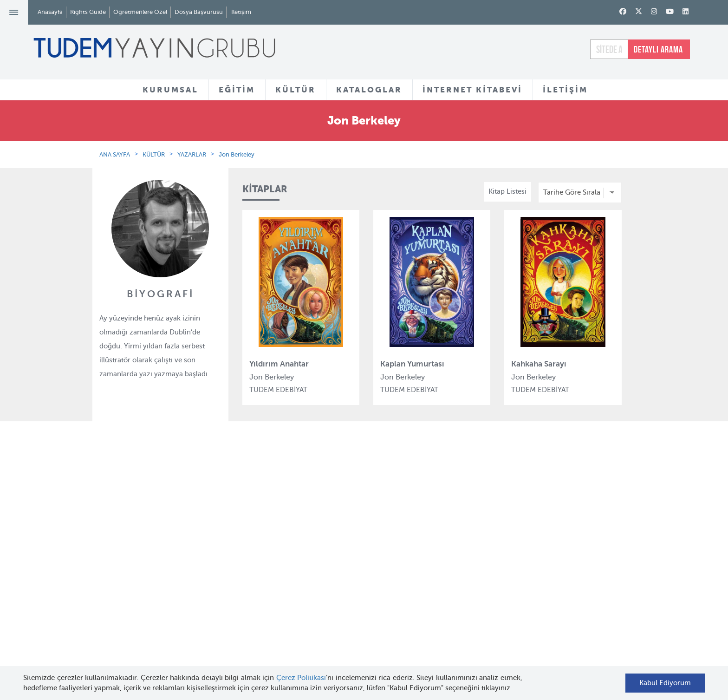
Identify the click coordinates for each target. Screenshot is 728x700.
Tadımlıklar (345, 560)
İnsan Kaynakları (172, 560)
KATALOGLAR (369, 90)
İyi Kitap (250, 661)
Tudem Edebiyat (263, 576)
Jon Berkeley (237, 154)
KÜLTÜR (296, 90)
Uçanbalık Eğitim (264, 610)
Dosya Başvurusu (199, 12)
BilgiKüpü (252, 560)
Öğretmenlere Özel (140, 12)
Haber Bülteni (168, 576)
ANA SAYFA (115, 154)
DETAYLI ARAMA (658, 49)
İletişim (241, 12)
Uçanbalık (253, 594)
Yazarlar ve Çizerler (359, 543)
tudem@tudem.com (584, 584)
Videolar (341, 621)
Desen (247, 627)
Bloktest (250, 543)
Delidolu (250, 644)
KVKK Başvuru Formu (180, 620)
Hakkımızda (165, 526)
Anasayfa (50, 12)
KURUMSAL (170, 90)
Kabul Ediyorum (665, 683)
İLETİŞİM (565, 90)
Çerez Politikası (301, 678)
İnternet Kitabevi (444, 588)
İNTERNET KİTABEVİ (472, 90)
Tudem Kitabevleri (175, 543)
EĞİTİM (237, 90)
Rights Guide (88, 12)
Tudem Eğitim (259, 526)
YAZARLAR (192, 154)
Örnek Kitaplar (351, 577)
